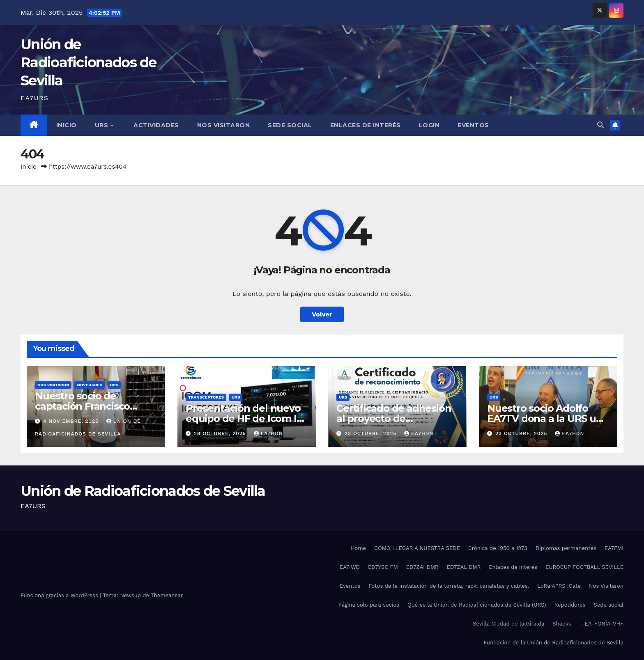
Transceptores (206, 397)
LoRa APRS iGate (559, 586)
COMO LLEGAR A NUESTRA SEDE (417, 548)
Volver (322, 314)
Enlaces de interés (366, 125)
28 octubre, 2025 (221, 433)
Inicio (67, 125)
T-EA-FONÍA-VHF (601, 624)
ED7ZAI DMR (422, 567)
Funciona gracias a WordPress (60, 595)
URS (102, 125)
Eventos (473, 125)
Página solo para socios (369, 605)
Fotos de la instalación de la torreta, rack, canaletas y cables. (449, 586)
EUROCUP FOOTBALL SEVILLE (584, 567)
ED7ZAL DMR (464, 567)
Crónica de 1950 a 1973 (498, 548)
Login (429, 125)
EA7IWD (350, 567)
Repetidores (570, 605)
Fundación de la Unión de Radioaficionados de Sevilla (554, 643)
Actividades (155, 125)
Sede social (290, 125)
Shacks (562, 624)
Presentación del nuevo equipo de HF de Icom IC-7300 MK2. (246, 418)
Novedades (89, 385)
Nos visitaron (224, 125)
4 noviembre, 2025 (72, 421)
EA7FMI (614, 548)
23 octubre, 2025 (371, 433)
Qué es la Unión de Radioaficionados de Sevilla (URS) (477, 605)
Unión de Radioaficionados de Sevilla (89, 62)
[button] (600, 125)
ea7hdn (268, 433)
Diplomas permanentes (566, 548)
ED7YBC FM (383, 567)
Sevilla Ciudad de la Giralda (508, 624)
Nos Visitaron (606, 586)
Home (358, 548)
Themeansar (167, 595)
